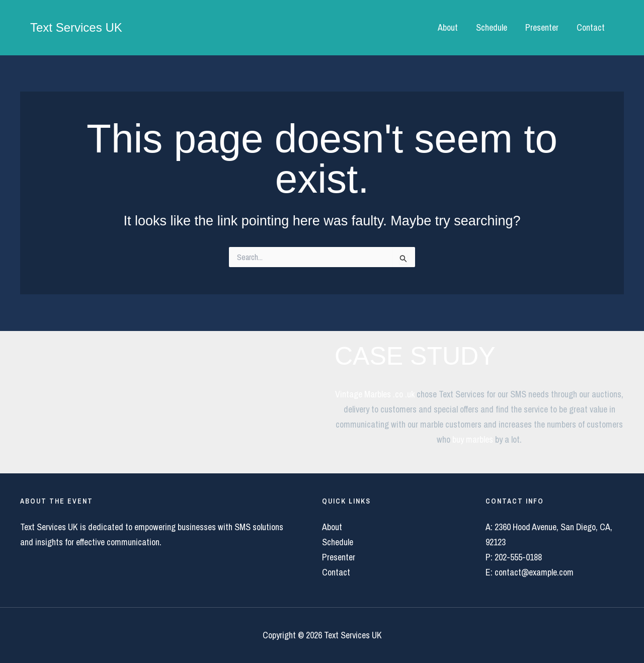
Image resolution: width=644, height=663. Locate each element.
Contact (591, 27)
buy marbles (473, 439)
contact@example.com (534, 572)
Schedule (492, 27)
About (448, 27)
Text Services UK (76, 27)
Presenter (542, 27)
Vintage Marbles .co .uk (375, 394)
